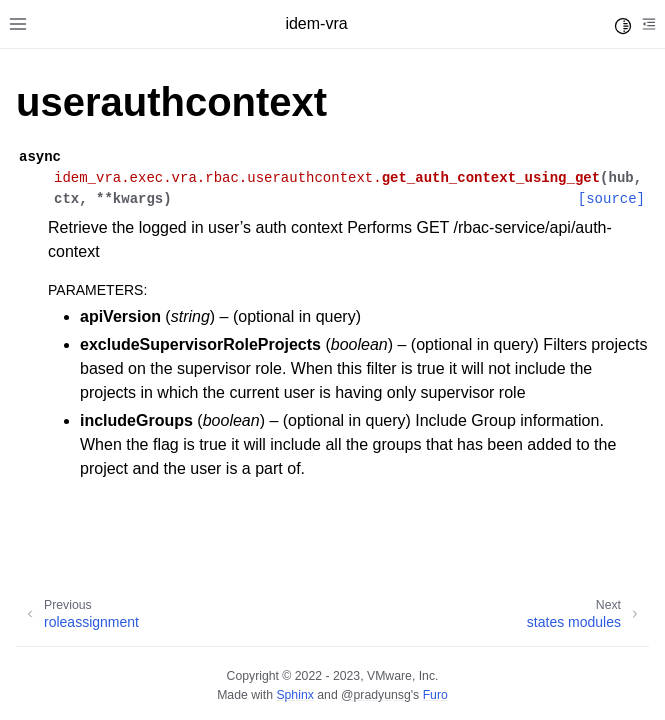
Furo (435, 695)
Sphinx (294, 695)
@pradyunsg (376, 695)
